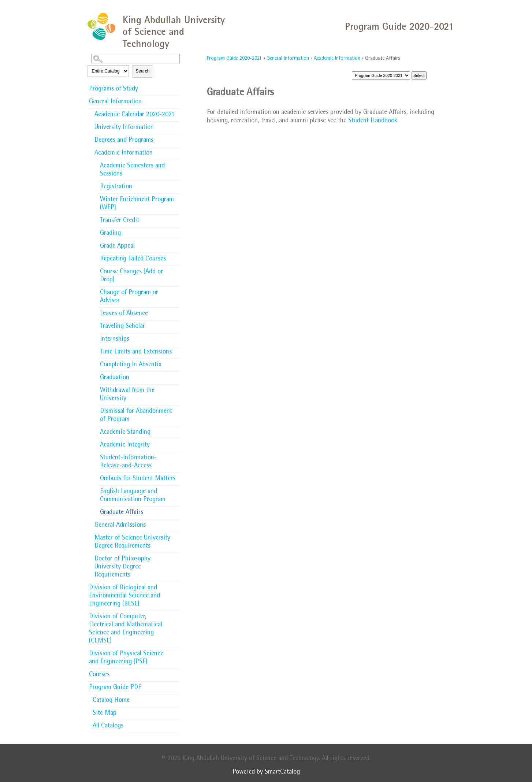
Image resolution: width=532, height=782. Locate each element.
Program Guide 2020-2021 (234, 59)
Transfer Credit (120, 221)
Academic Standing (125, 433)
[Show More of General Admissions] (175, 523)
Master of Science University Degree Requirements (132, 542)
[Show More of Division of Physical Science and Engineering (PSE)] (175, 652)
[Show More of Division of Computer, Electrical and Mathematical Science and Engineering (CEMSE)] (175, 615)
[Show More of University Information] (175, 125)
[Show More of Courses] (175, 672)
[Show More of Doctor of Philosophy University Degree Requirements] (175, 557)
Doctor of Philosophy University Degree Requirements (122, 567)
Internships (115, 340)
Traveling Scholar (122, 327)
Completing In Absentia (131, 365)
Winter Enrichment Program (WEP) (137, 204)
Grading (110, 234)
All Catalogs (108, 726)
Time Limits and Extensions (136, 352)
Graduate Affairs (122, 513)
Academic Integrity (125, 445)
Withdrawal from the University (127, 395)
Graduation (115, 378)
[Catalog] (381, 75)
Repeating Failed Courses (133, 259)
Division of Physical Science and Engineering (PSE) (126, 658)
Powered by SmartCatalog (266, 772)
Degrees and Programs (124, 141)
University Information (124, 128)
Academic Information (124, 153)
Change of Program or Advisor (129, 297)
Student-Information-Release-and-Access (128, 462)
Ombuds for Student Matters (138, 479)
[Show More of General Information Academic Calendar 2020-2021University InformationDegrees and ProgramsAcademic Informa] (175, 101)
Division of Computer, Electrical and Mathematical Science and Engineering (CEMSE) (126, 629)
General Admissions (120, 526)
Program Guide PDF (115, 688)
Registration (116, 187)
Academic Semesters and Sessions (132, 170)
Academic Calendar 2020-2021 (135, 115)
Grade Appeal (117, 247)
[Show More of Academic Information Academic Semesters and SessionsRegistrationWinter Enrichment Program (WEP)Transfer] (175, 153)
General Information (115, 102)
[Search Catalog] (135, 59)
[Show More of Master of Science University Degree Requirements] (175, 536)
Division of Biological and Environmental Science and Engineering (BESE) (124, 596)
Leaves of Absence (124, 314)
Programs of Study (114, 89)
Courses (99, 675)
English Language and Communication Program (133, 496)
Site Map (105, 714)
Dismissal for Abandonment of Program (136, 416)
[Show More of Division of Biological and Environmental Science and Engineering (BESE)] (175, 586)
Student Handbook (373, 121)
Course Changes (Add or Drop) (131, 276)
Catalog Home (111, 701)
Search (143, 71)
